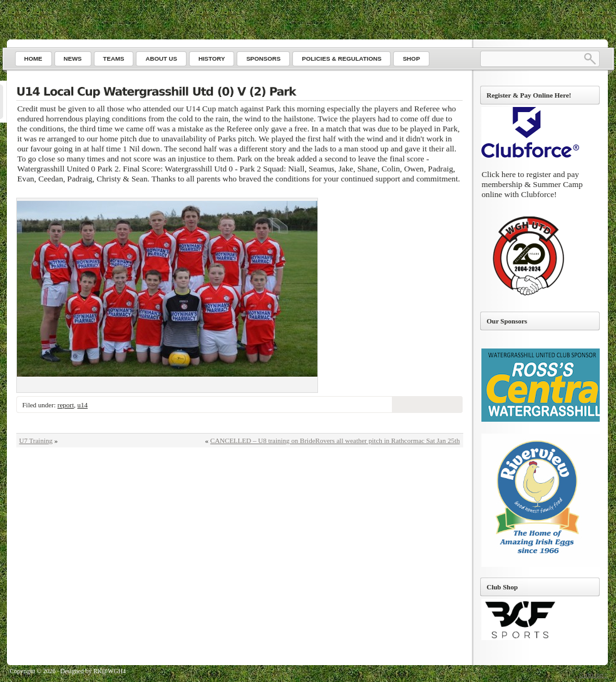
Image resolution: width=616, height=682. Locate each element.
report (66, 405)
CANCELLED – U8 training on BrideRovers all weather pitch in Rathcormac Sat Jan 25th (335, 440)
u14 (82, 405)
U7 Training (36, 440)
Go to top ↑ (593, 675)
